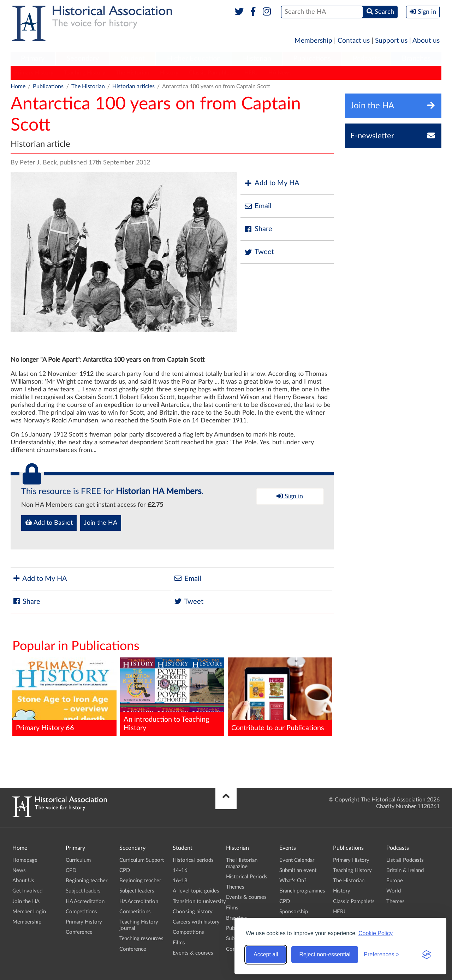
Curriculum (78, 860)
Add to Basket (49, 523)
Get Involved (27, 891)
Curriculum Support (142, 860)
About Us (23, 881)
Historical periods (193, 860)
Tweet (259, 252)
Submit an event (298, 870)
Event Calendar (297, 860)
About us (426, 41)
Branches (416, 59)
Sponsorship (294, 912)
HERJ (251, 73)
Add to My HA (272, 183)
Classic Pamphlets (211, 73)
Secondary (83, 59)
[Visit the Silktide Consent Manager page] (427, 955)
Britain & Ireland (405, 870)
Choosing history (193, 912)
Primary (33, 59)
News (19, 870)
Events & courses (193, 953)
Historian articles (133, 86)
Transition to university (199, 901)
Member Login (29, 912)
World (394, 891)
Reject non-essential (325, 954)
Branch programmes (302, 891)
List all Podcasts (405, 860)
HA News (280, 73)
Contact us (354, 41)
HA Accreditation (85, 901)
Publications (312, 59)
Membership (313, 41)
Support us (391, 41)
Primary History (34, 73)
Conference (79, 932)
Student (133, 59)
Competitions (81, 912)
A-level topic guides (196, 891)
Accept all (266, 954)
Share (258, 229)
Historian (257, 59)
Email (258, 206)
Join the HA (101, 523)
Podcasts (367, 59)
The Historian (133, 73)
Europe (395, 881)
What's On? (293, 881)
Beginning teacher (87, 881)
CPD (71, 870)
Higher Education (194, 59)
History (169, 73)
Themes (235, 887)
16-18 (180, 881)
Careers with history (196, 922)
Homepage (25, 860)
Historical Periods (247, 877)
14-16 (180, 870)
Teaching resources (141, 939)
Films (179, 943)
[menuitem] (33, 59)
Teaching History (85, 73)
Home (18, 86)
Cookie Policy (376, 933)
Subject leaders (83, 891)
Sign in (290, 496)
